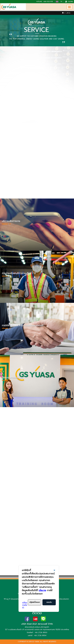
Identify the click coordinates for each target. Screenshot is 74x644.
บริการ (68, 13)
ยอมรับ (49, 602)
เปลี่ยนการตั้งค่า (25, 605)
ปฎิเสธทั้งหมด (35, 602)
